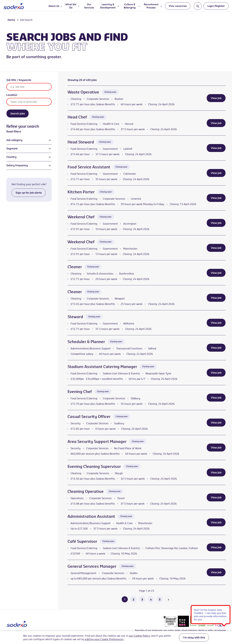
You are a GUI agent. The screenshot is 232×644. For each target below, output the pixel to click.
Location (12, 95)
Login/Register (216, 6)
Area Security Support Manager (97, 441)
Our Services (89, 6)
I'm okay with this (194, 637)
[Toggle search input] (198, 6)
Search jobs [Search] (18, 114)
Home (11, 20)
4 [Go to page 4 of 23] (151, 599)
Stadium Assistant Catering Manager (102, 367)
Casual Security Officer (89, 417)
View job (216, 98)
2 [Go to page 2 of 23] (133, 599)
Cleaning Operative (86, 491)
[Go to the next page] (168, 599)
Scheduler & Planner (86, 342)
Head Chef (77, 117)
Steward (75, 317)
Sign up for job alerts (29, 193)
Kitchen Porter (81, 192)
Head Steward (81, 142)
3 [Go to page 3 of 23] (142, 599)
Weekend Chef (81, 217)
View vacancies (178, 6)
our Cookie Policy (139, 636)
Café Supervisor (82, 541)
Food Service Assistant (89, 167)
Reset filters (14, 131)
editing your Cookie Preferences (104, 639)
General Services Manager (92, 566)
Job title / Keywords (19, 80)
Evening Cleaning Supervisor (94, 466)
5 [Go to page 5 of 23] (160, 599)
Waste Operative (83, 92)
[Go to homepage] (14, 6)
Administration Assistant (91, 516)
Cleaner (75, 267)
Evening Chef (80, 392)
